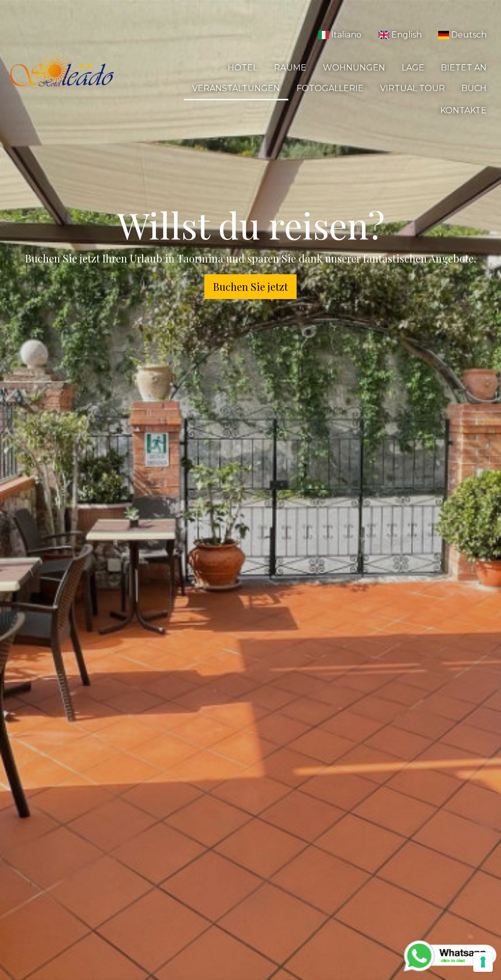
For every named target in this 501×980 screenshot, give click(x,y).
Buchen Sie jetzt (251, 286)
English (400, 35)
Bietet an (464, 68)
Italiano (340, 35)
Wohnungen (354, 68)
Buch (474, 88)
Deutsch (462, 35)
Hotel (243, 68)
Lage (413, 68)
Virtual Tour (412, 88)
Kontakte (463, 110)
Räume (290, 68)
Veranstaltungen (236, 88)
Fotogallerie (330, 88)
